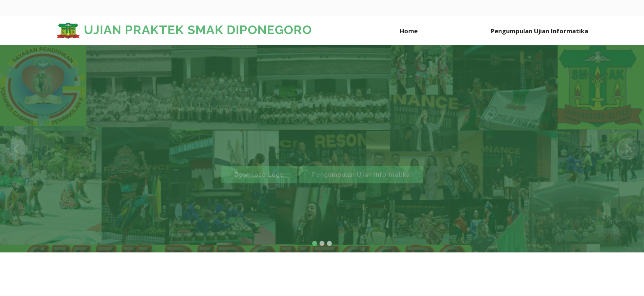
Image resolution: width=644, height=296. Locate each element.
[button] (16, 149)
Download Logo (259, 180)
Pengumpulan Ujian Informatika (361, 180)
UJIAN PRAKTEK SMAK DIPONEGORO (184, 30)
